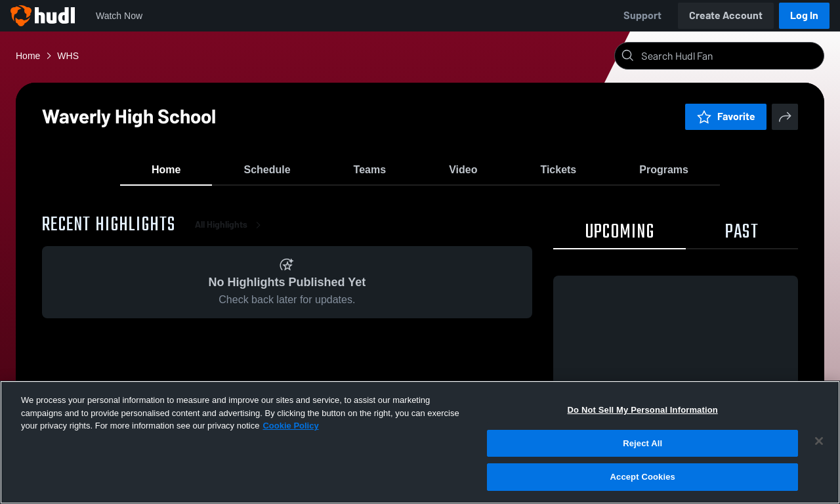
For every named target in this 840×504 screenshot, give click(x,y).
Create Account (726, 15)
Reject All (642, 443)
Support (642, 15)
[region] (420, 442)
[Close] (819, 441)
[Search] (730, 56)
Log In (804, 15)
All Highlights (230, 236)
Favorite (726, 116)
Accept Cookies (643, 477)
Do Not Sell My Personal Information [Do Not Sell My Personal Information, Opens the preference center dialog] (643, 410)
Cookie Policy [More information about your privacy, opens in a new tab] (290, 426)
